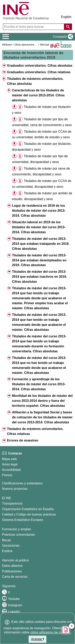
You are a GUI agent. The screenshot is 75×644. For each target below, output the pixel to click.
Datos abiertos (12, 566)
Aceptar (37, 639)
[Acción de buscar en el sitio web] (68, 27)
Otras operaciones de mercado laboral (36, 45)
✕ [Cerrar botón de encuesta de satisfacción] (72, 626)
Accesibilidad (11, 470)
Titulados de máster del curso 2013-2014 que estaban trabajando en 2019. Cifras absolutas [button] (41, 244)
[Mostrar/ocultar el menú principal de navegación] (6, 37)
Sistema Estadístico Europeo (22, 520)
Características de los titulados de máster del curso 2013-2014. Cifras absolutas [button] (38, 95)
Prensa (7, 475)
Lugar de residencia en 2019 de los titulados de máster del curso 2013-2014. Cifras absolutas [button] (39, 211)
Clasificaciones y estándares (22, 483)
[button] (62, 37)
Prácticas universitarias (18, 535)
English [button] (66, 17)
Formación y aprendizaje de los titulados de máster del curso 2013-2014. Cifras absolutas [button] (39, 384)
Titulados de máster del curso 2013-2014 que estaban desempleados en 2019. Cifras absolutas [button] (39, 260)
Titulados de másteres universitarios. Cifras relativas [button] (35, 431)
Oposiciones (11, 546)
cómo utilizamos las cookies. (51, 632)
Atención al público (15, 560)
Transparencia (12, 503)
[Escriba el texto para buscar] (34, 27)
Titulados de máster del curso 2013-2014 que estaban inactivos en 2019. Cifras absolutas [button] (39, 277)
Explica (7, 551)
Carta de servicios (15, 577)
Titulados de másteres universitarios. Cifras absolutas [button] (35, 81)
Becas (6, 540)
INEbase (7, 45)
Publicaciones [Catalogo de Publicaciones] (12, 571)
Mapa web (9, 459)
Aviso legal (10, 464)
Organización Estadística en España (28, 509)
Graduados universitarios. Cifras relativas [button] (39, 72)
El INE (6, 498)
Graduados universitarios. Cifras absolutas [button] (40, 66)
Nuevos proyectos (15, 489)
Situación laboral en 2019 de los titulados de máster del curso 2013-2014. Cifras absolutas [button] (39, 227)
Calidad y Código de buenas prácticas (29, 514)
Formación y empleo (16, 529)
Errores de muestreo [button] (23, 440)
